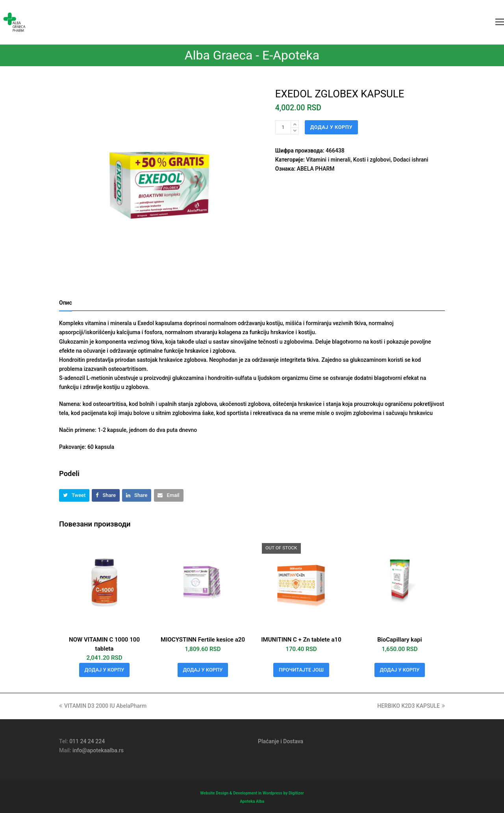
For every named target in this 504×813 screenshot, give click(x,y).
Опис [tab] (66, 303)
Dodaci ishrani (411, 160)
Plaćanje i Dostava (281, 741)
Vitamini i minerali (328, 160)
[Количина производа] (283, 127)
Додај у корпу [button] (105, 670)
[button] (500, 22)
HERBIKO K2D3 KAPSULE (411, 706)
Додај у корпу (331, 127)
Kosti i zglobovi (372, 160)
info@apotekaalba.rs (98, 750)
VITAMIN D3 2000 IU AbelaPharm (103, 706)
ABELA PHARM (316, 169)
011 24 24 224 (87, 741)
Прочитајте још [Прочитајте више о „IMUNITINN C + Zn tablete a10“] (301, 670)
